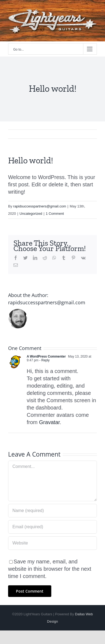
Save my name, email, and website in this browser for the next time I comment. (50, 569)
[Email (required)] (52, 527)
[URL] (52, 543)
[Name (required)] (52, 511)
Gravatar (50, 422)
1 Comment (55, 214)
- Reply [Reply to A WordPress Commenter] (44, 360)
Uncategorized (31, 214)
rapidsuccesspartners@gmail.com (40, 206)
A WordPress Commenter (46, 356)
